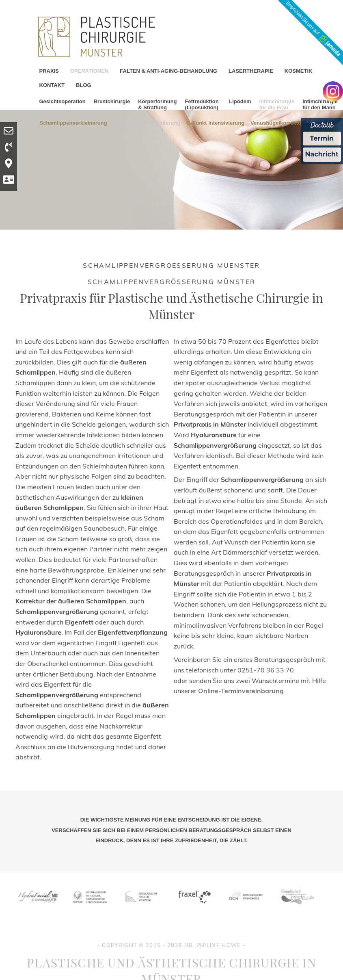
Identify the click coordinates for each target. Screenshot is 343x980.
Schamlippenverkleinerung (73, 122)
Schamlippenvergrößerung (147, 122)
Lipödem (240, 101)
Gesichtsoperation (63, 101)
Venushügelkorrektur (277, 122)
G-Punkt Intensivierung (215, 122)
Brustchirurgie (112, 101)
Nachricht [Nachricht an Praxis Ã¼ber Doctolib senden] (322, 154)
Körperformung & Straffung (157, 104)
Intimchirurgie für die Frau (277, 104)
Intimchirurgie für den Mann (320, 104)
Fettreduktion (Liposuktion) (202, 104)
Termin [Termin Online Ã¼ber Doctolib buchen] (322, 138)
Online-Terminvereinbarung (241, 691)
